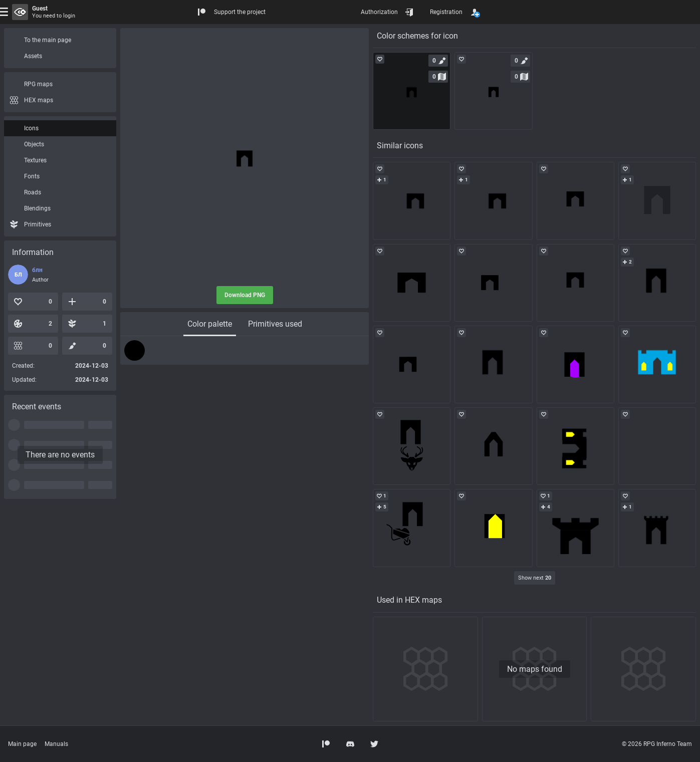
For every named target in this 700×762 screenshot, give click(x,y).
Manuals (56, 744)
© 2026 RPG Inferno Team (657, 744)
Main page (22, 744)
